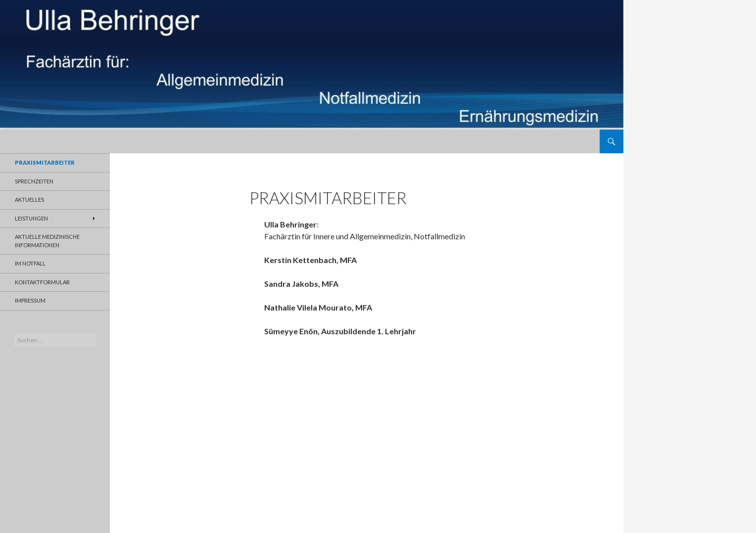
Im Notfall (30, 263)
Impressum (30, 300)
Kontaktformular (42, 282)
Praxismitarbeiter (45, 162)
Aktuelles (29, 200)
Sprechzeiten (34, 181)
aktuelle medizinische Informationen (47, 241)
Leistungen (31, 218)
